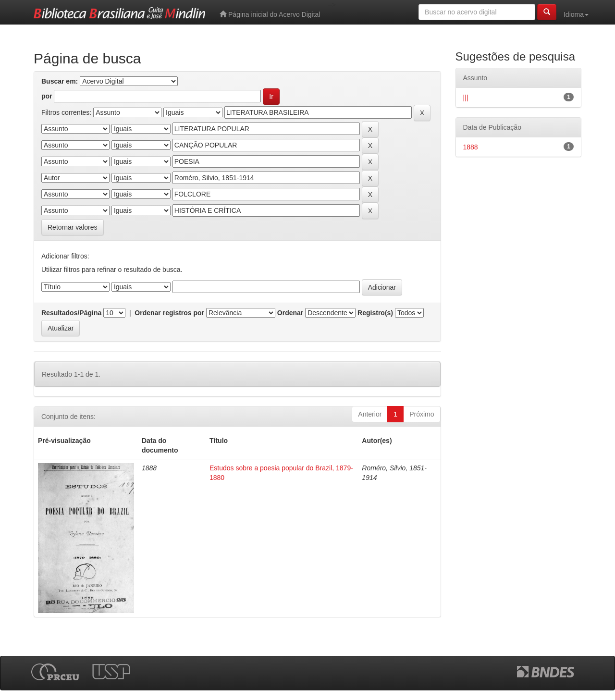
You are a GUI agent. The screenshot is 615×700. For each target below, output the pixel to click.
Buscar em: (60, 81)
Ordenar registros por (169, 313)
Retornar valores (73, 227)
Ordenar (290, 313)
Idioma (576, 14)
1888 (471, 147)
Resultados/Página (71, 313)
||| (466, 98)
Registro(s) (375, 313)
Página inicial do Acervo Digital (270, 14)
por (47, 96)
